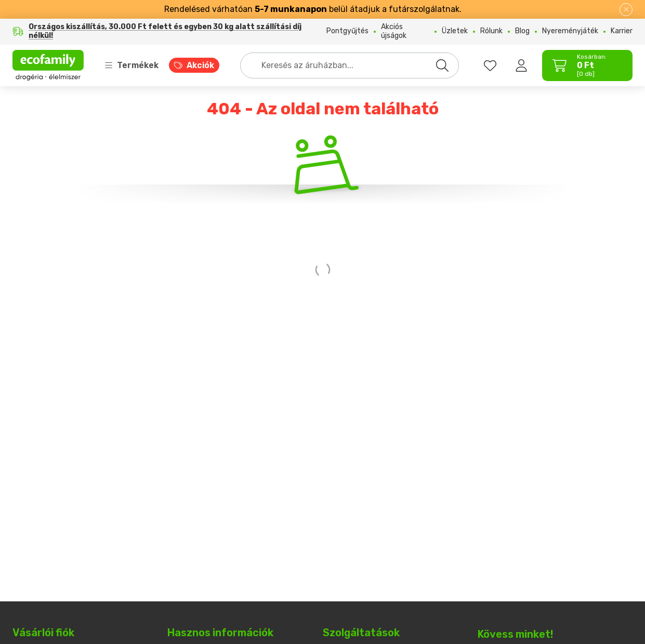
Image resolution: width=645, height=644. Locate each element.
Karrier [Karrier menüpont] (622, 31)
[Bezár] (626, 10)
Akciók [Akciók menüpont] (200, 65)
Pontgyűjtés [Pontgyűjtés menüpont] (347, 31)
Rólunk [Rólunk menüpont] (491, 31)
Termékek (131, 65)
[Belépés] (521, 65)
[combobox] (350, 65)
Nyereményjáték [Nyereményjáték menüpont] (570, 31)
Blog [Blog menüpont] (522, 31)
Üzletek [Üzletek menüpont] (455, 31)
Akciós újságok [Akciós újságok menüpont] (394, 31)
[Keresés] (442, 65)
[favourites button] (490, 65)
